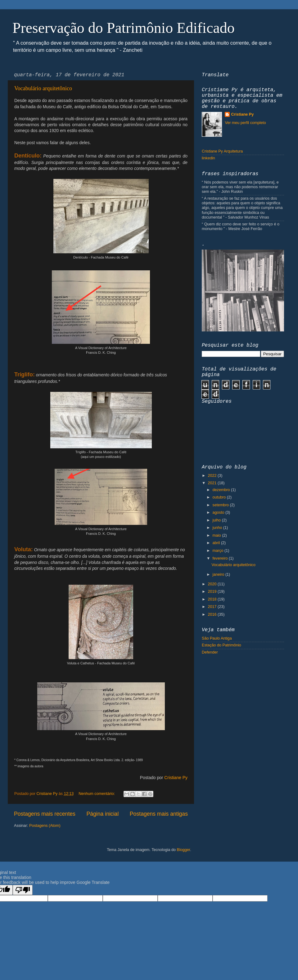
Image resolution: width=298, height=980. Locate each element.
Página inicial (102, 814)
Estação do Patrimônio (221, 645)
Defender (210, 652)
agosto (219, 512)
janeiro (219, 574)
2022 (213, 476)
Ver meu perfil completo (245, 123)
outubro (220, 497)
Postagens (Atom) (45, 826)
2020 (213, 584)
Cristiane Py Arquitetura (222, 151)
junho (218, 528)
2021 (213, 483)
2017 (213, 607)
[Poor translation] (23, 890)
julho (217, 520)
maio (217, 535)
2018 (213, 599)
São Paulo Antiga (217, 638)
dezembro (222, 490)
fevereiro (221, 558)
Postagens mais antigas (159, 814)
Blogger (183, 850)
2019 (213, 592)
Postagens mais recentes (45, 814)
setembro (221, 505)
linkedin (208, 158)
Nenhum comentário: (97, 794)
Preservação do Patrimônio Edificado (124, 28)
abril (217, 543)
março (219, 551)
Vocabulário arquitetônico (43, 88)
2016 (213, 614)
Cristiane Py (176, 778)
